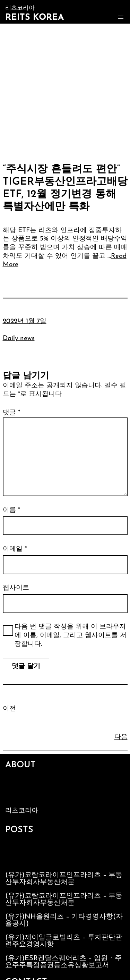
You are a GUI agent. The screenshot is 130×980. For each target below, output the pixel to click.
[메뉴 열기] (121, 17)
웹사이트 (16, 588)
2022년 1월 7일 (25, 322)
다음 (121, 737)
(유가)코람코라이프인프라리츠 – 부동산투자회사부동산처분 (64, 879)
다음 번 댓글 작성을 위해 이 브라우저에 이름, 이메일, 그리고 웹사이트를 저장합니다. (71, 635)
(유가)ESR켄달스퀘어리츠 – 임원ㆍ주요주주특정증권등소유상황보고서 (63, 962)
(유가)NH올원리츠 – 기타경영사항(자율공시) (64, 920)
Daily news (19, 339)
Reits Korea (34, 18)
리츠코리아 (22, 811)
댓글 (11, 413)
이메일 (15, 549)
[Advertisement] (65, 92)
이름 (11, 510)
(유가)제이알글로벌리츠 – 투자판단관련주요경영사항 (64, 941)
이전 (9, 709)
